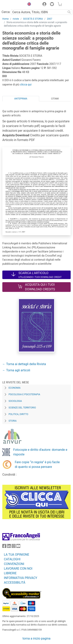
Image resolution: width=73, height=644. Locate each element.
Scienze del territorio (22, 408)
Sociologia (15, 401)
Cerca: (6, 12)
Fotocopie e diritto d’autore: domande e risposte (40, 452)
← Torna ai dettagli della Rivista (24, 364)
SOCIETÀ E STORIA (33, 19)
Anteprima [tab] (21, 99)
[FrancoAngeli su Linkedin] (9, 547)
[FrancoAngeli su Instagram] (14, 547)
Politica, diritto (18, 414)
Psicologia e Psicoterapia (24, 394)
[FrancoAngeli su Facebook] (4, 547)
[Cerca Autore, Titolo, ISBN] (39, 12)
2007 (50, 19)
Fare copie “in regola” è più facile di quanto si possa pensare (37, 464)
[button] (28, 5)
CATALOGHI (12, 559)
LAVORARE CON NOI (18, 569)
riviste (16, 19)
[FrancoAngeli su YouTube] (18, 547)
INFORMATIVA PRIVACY (21, 578)
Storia (13, 421)
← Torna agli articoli (16, 370)
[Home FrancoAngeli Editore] (13, 5)
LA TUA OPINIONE (17, 555)
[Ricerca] (69, 12)
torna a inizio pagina (36, 638)
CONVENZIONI (14, 564)
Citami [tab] (55, 99)
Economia (15, 388)
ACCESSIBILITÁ (15, 583)
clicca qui (26, 84)
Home (5, 19)
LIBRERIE (10, 573)
